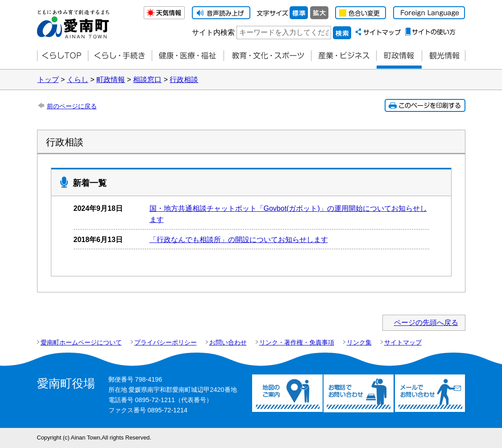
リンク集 (359, 342)
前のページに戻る (72, 106)
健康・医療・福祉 (188, 56)
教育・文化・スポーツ (267, 56)
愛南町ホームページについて (81, 342)
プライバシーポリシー (166, 342)
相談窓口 (147, 80)
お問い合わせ (228, 342)
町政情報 (399, 56)
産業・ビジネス (344, 56)
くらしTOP (62, 56)
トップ (48, 80)
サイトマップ (403, 342)
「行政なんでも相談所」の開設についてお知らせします (239, 240)
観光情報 (444, 56)
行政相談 (184, 80)
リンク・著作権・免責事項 (297, 342)
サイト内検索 (213, 32)
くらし (78, 80)
